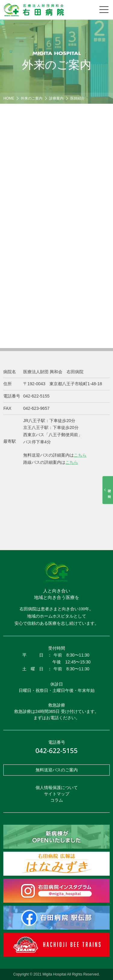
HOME (9, 98)
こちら (80, 455)
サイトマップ (57, 794)
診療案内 (56, 98)
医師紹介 (77, 98)
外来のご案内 (32, 98)
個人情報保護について (57, 788)
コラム (57, 800)
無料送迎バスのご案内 (57, 770)
